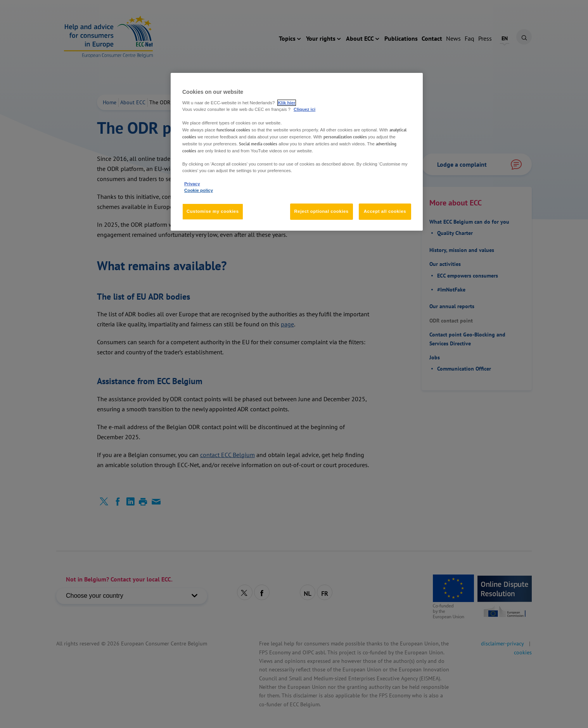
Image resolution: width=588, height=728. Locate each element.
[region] (297, 152)
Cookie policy (199, 190)
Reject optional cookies (322, 211)
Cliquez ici (304, 109)
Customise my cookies (213, 211)
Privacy (192, 184)
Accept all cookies (385, 211)
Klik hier (287, 103)
